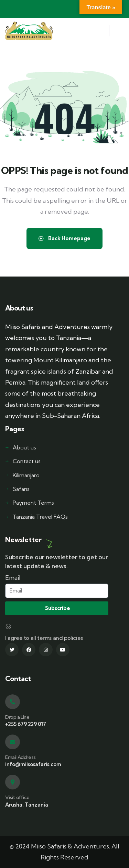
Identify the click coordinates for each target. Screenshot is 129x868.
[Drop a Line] (13, 702)
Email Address (20, 757)
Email (13, 578)
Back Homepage (64, 238)
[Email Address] (13, 742)
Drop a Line (17, 717)
